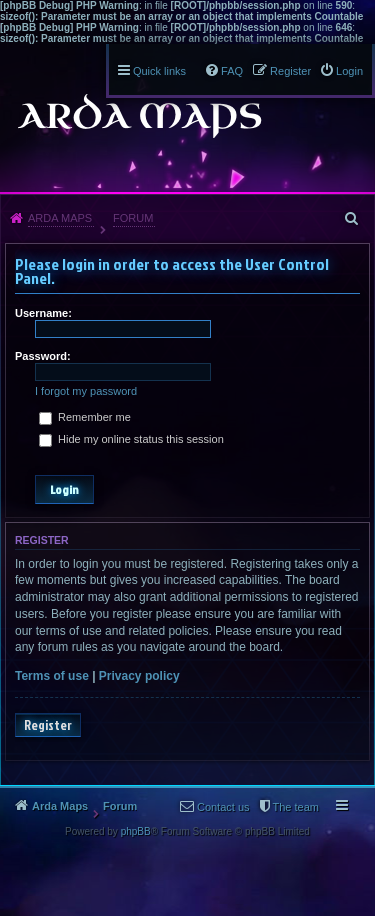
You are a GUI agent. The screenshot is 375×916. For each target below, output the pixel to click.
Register (48, 725)
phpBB (136, 831)
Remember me (85, 417)
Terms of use (52, 676)
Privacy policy (139, 676)
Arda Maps (60, 218)
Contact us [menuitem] (223, 807)
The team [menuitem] (296, 807)
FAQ (232, 71)
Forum (133, 218)
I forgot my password (86, 391)
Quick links (159, 71)
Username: (43, 313)
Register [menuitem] (290, 71)
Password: (43, 356)
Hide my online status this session (131, 439)
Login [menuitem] (349, 71)
